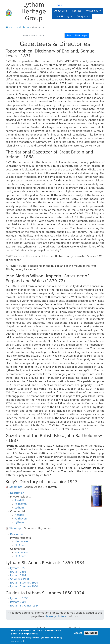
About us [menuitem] (60, 12)
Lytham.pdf (15, 487)
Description (17, 493)
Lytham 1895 (18, 572)
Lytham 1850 (18, 568)
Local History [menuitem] (62, 17)
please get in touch (57, 616)
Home (9, 27)
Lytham (19, 508)
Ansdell (19, 500)
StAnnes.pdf (16, 528)
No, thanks (91, 634)
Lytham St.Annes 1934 (24, 586)
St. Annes (21, 545)
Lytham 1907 (18, 575)
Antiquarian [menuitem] (83, 16)
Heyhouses (21, 541)
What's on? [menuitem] (92, 12)
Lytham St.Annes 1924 (24, 583)
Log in (59, 5)
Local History (22, 27)
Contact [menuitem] (76, 11)
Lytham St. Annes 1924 (24, 606)
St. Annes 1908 (19, 579)
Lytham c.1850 (19, 598)
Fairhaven (21, 504)
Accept (78, 634)
